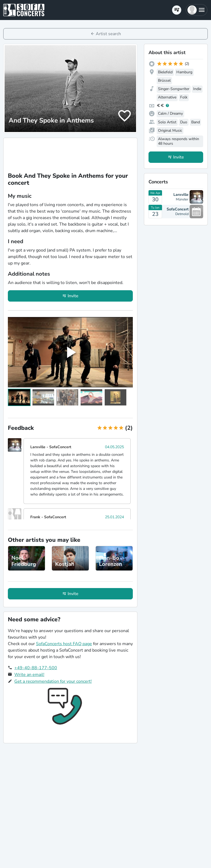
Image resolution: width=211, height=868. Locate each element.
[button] (197, 10)
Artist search (108, 34)
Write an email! (29, 675)
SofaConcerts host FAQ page (64, 644)
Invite (73, 296)
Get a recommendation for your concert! (53, 681)
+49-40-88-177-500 (36, 668)
